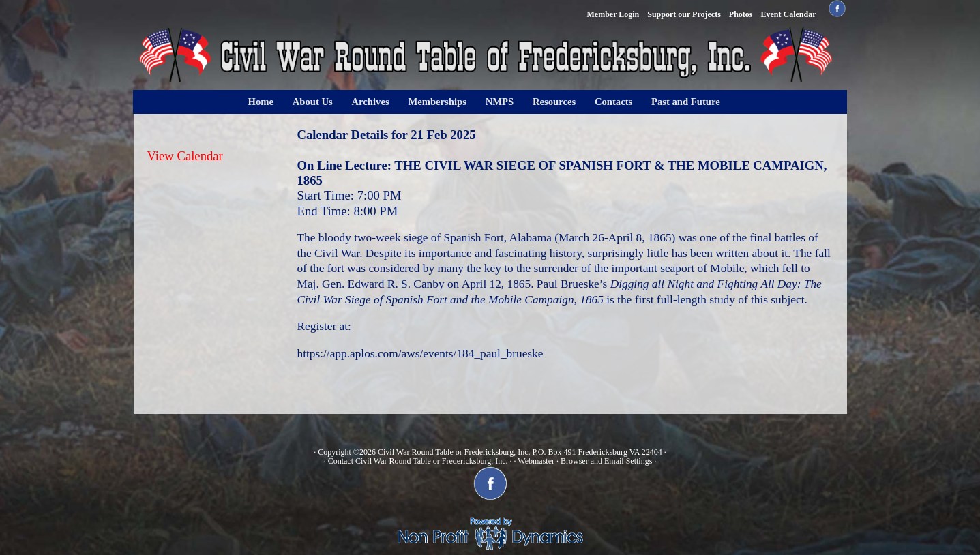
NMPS (500, 102)
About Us (313, 102)
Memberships (437, 102)
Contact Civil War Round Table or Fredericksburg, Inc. (418, 461)
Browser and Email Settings (606, 461)
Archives (371, 102)
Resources (554, 102)
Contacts (613, 102)
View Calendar (185, 156)
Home (261, 102)
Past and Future (686, 102)
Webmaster (536, 461)
